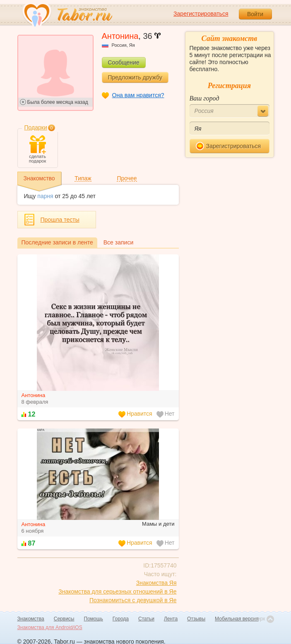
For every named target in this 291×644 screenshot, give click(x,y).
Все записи (118, 242)
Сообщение (124, 62)
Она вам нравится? (138, 95)
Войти (255, 14)
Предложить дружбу (135, 77)
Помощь (94, 619)
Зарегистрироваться (201, 14)
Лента (171, 619)
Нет (166, 414)
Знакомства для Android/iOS (50, 627)
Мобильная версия (237, 619)
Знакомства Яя (156, 583)
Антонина (34, 395)
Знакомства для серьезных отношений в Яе (117, 591)
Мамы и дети (158, 524)
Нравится (135, 414)
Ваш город (204, 98)
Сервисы (64, 619)
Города (121, 619)
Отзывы (196, 619)
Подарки (36, 127)
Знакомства (31, 619)
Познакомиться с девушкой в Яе (133, 600)
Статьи (146, 619)
